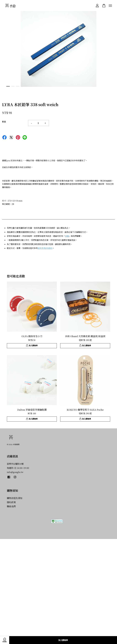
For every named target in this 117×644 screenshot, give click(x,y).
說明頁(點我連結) (45, 248)
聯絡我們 (11, 506)
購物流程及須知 (15, 498)
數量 (4, 122)
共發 (67, 236)
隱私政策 (11, 502)
